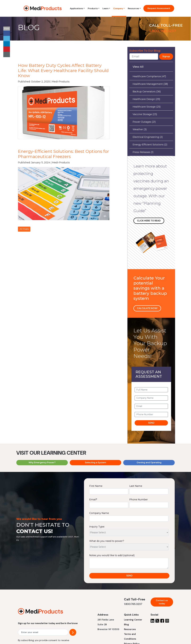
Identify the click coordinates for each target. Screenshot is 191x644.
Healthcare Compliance (149, 76)
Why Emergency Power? (42, 463)
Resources (134, 8)
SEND (151, 423)
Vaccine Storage (145, 114)
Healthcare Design (146, 99)
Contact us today (162, 602)
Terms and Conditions (130, 636)
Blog (126, 624)
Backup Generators (147, 92)
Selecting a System (95, 463)
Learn (106, 8)
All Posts (24, 229)
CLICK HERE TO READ (149, 221)
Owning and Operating (149, 463)
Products (93, 8)
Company (118, 8)
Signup (166, 56)
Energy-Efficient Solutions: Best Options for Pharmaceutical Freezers (63, 154)
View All (138, 67)
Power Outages (144, 122)
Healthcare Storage (147, 107)
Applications (76, 8)
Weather (140, 129)
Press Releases (143, 152)
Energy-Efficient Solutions (150, 145)
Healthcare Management (150, 84)
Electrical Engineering (148, 137)
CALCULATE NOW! (147, 308)
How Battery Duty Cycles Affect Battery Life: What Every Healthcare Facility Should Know (63, 70)
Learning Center (133, 620)
